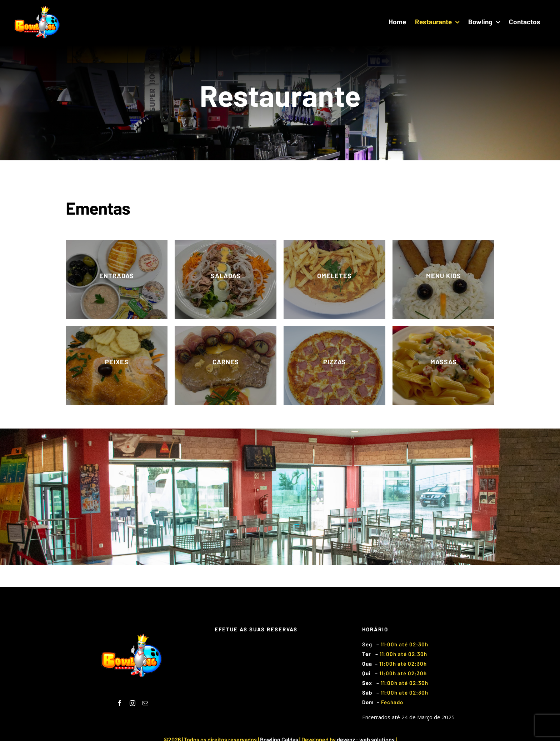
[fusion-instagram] (132, 703)
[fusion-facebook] (120, 703)
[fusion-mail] (145, 703)
